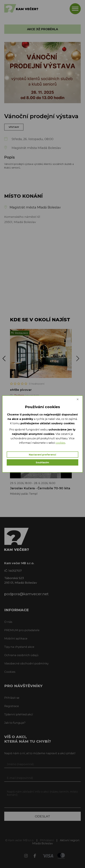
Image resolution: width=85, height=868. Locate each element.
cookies (60, 443)
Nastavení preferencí (42, 455)
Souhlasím (42, 462)
